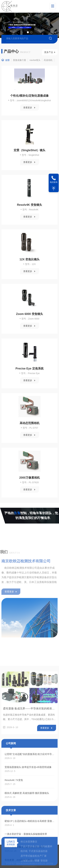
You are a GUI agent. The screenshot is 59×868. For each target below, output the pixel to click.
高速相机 (48, 63)
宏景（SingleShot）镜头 (29, 153)
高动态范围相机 (29, 426)
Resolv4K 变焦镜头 (29, 208)
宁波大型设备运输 (30, 856)
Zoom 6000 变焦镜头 (29, 317)
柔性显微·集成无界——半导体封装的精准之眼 (29, 778)
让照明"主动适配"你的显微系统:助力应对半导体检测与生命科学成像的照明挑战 (29, 824)
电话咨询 (54, 182)
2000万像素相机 (29, 480)
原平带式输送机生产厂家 (34, 865)
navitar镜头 (35, 63)
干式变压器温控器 (38, 860)
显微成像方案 (20, 63)
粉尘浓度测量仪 (29, 851)
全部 (7, 63)
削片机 (24, 860)
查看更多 (27, 110)
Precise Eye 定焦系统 (29, 371)
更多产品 (49, 55)
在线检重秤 (46, 856)
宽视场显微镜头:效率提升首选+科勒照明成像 (28, 837)
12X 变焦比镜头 (29, 262)
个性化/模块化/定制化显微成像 (29, 98)
